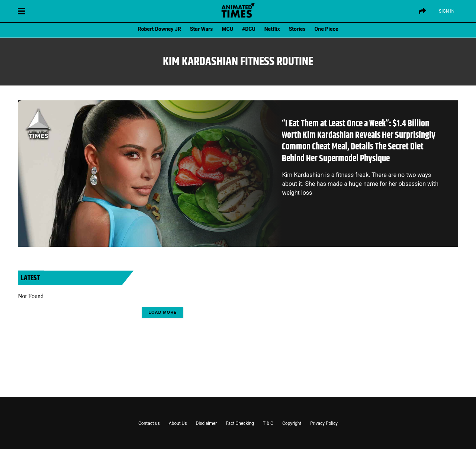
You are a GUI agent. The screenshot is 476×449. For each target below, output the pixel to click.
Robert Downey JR (159, 29)
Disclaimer (207, 423)
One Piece (327, 29)
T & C (268, 423)
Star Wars (201, 29)
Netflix (272, 29)
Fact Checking (240, 423)
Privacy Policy (324, 423)
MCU (227, 29)
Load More (163, 312)
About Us (178, 423)
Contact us (149, 423)
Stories (297, 29)
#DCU (249, 29)
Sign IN (447, 11)
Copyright (292, 423)
